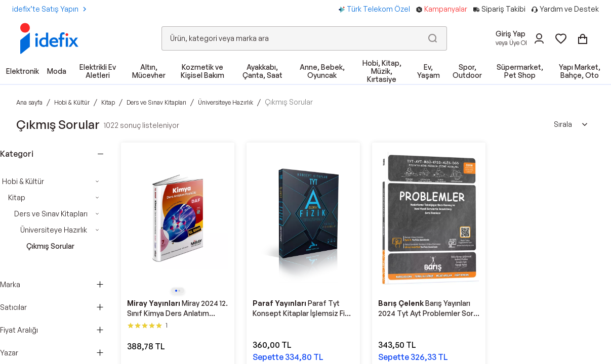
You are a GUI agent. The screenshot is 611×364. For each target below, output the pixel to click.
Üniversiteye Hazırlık (54, 230)
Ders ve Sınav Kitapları (51, 214)
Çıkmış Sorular (50, 246)
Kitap (17, 197)
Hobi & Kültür (23, 181)
